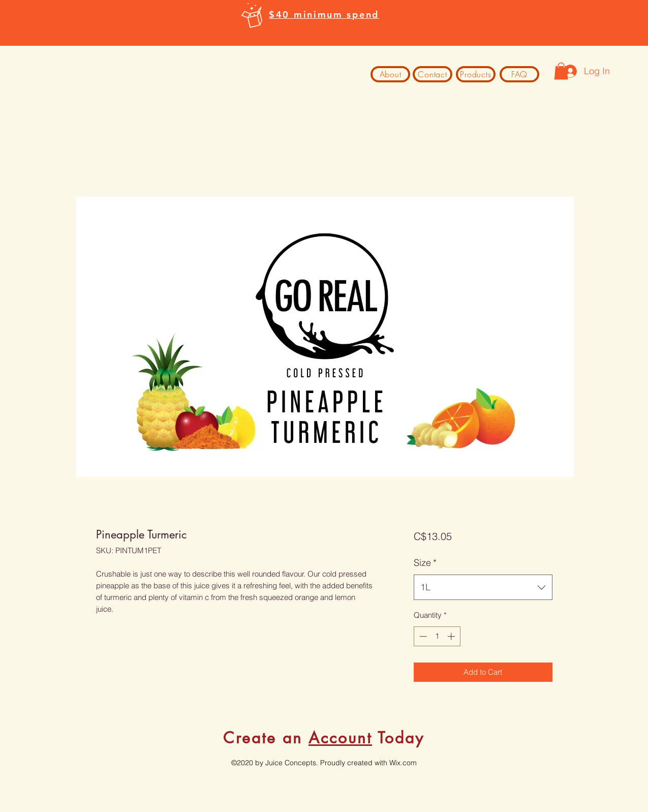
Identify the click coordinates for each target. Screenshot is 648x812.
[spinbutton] (437, 636)
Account (340, 738)
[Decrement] (422, 636)
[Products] (476, 74)
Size (425, 563)
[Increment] (452, 636)
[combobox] (483, 587)
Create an (266, 738)
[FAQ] (519, 74)
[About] (390, 74)
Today (398, 738)
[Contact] (433, 74)
